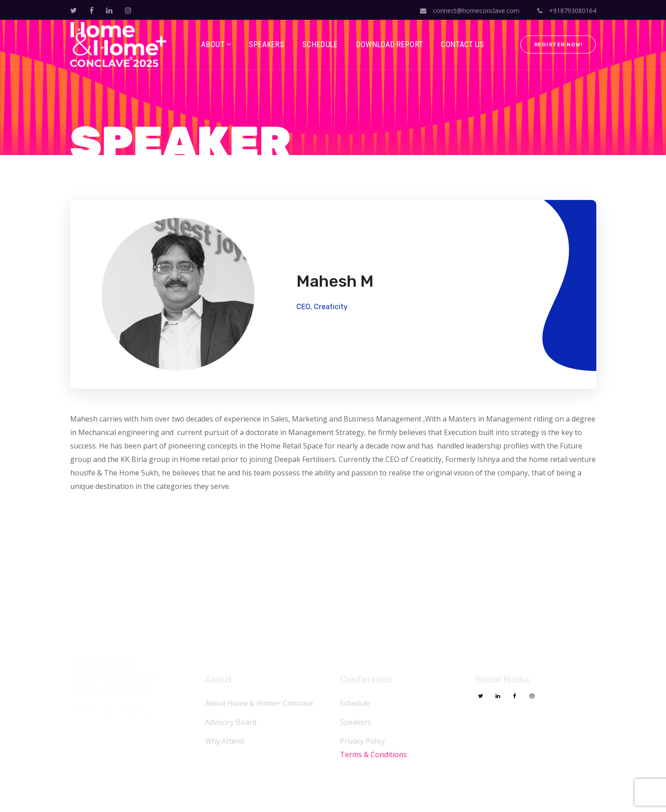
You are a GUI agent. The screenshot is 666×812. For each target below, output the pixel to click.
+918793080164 (567, 11)
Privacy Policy (362, 741)
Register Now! (558, 44)
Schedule (355, 703)
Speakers (356, 722)
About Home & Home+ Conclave (259, 703)
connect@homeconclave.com (470, 11)
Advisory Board (231, 722)
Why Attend (225, 741)
